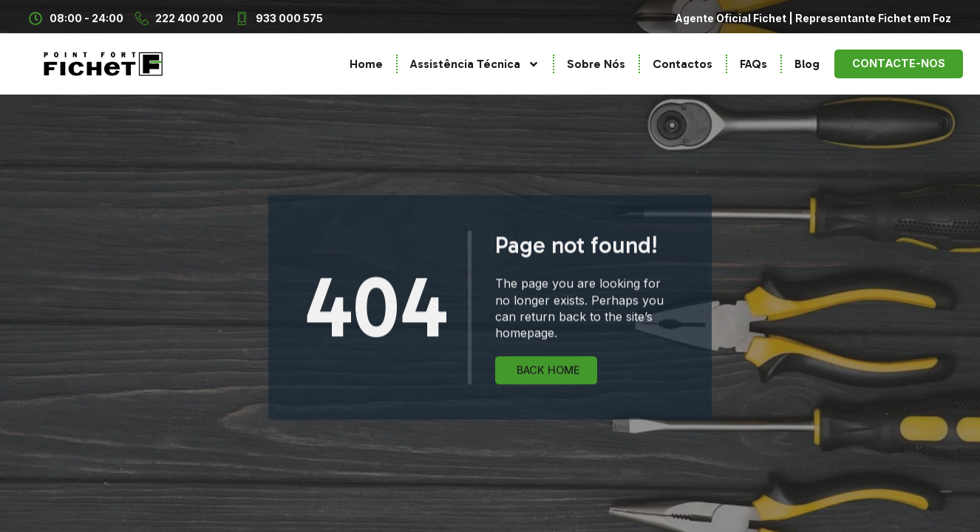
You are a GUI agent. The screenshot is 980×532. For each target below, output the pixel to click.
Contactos (683, 64)
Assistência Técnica (475, 64)
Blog (807, 64)
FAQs (753, 64)
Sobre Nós (596, 64)
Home (366, 64)
